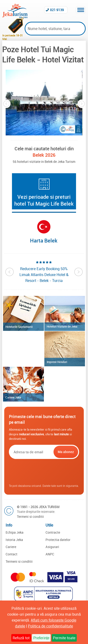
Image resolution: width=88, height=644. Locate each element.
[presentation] (45, 471)
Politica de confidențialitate (50, 626)
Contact (11, 554)
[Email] (31, 452)
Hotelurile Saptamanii (19, 327)
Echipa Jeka (15, 532)
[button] (44, 103)
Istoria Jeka (14, 540)
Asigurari (52, 547)
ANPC (50, 554)
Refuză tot (21, 638)
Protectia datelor (58, 540)
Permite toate (64, 638)
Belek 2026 (44, 155)
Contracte (53, 532)
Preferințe (41, 638)
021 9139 (57, 10)
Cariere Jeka (13, 397)
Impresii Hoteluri (57, 362)
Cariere (11, 547)
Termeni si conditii (30, 516)
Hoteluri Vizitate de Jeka (62, 326)
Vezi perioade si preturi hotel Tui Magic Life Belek (44, 200)
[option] (44, 103)
